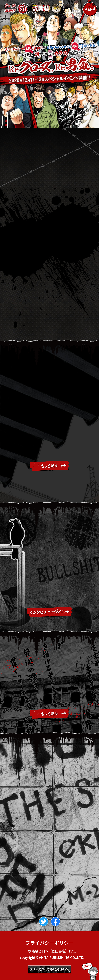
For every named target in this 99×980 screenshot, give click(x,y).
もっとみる (50, 466)
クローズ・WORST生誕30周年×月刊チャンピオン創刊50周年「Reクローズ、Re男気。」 (33, 8)
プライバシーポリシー (49, 943)
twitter (48, 921)
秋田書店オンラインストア (49, 971)
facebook (60, 921)
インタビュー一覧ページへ (49, 612)
